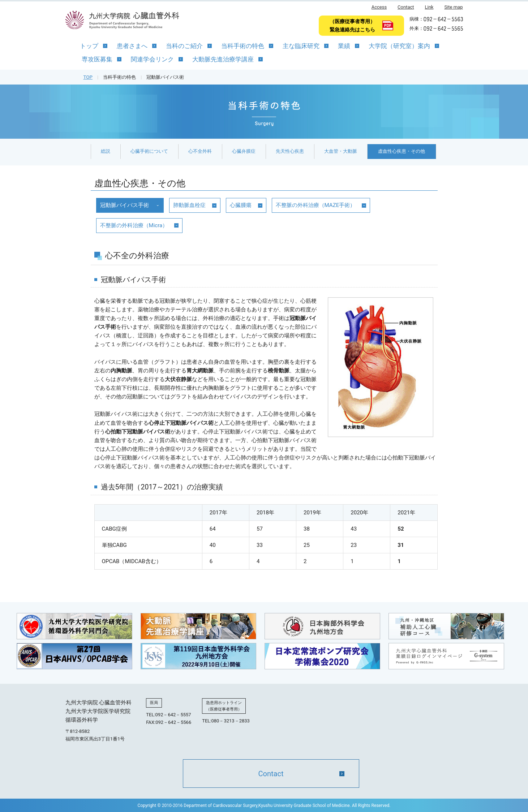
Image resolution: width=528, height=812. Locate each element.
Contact (406, 7)
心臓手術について (149, 151)
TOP (88, 77)
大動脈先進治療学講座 (223, 59)
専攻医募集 (97, 59)
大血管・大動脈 (341, 151)
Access (379, 7)
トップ (89, 46)
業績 (344, 46)
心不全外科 (200, 151)
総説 (106, 151)
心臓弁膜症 (244, 151)
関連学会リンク (152, 59)
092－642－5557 (173, 715)
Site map (453, 7)
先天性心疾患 (290, 151)
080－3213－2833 (231, 722)
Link (429, 7)
